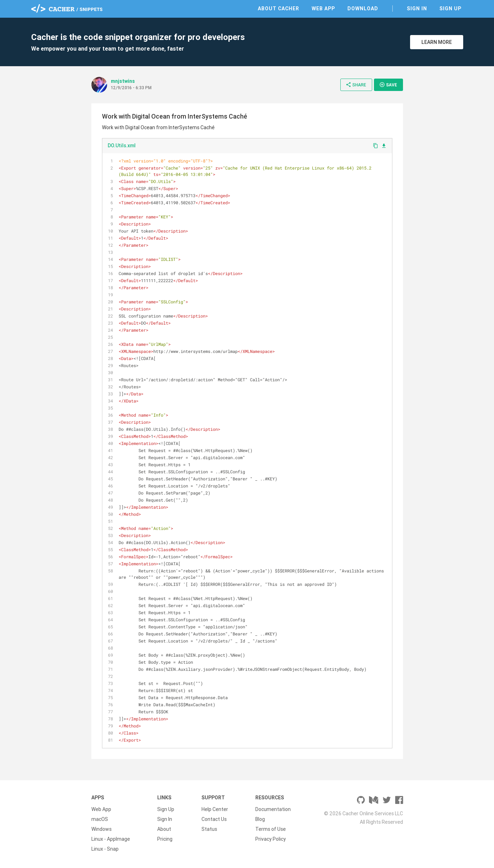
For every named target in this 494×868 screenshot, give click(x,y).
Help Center (215, 809)
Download (363, 8)
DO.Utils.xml (122, 145)
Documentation (273, 809)
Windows (101, 829)
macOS (100, 819)
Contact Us (214, 819)
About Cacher (279, 8)
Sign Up (450, 8)
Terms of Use (271, 829)
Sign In (417, 8)
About (164, 829)
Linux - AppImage (111, 839)
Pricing (165, 839)
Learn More (437, 42)
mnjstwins (123, 81)
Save (388, 85)
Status (209, 829)
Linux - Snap (105, 849)
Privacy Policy (271, 839)
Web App (323, 8)
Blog (260, 819)
